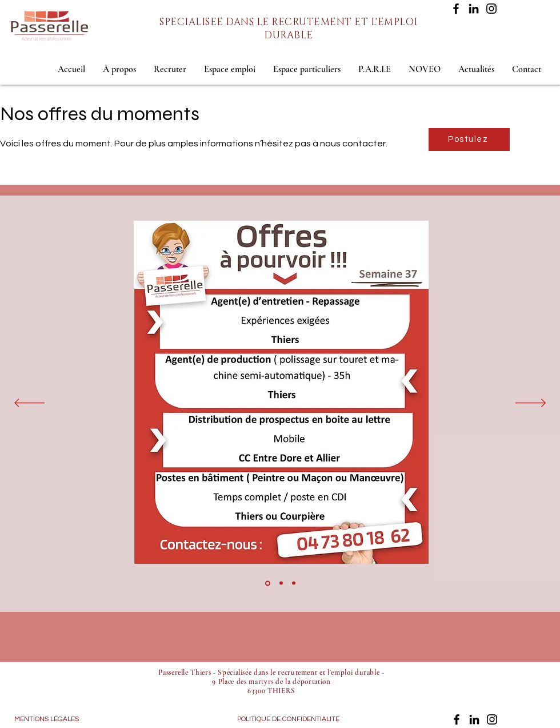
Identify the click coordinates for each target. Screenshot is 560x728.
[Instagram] (491, 9)
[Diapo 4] (268, 583)
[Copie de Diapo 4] (281, 583)
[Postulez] (469, 140)
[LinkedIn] (474, 9)
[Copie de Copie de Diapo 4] (294, 583)
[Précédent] (29, 404)
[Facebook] (456, 9)
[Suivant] (531, 404)
